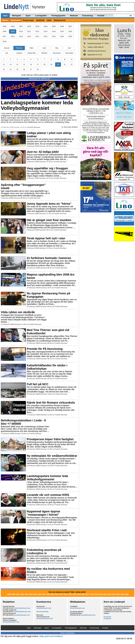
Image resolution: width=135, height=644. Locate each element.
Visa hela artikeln (70, 127)
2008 (5, 31)
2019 (21, 37)
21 (65, 65)
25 (17, 70)
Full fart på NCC (38, 384)
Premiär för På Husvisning (45, 349)
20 (58, 65)
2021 (37, 37)
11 (72, 59)
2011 (29, 31)
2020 (29, 37)
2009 (13, 31)
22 (72, 65)
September (32, 53)
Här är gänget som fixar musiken (49, 220)
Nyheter (5, 20)
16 (31, 65)
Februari (19, 48)
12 (4, 65)
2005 (54, 26)
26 (24, 70)
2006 (62, 26)
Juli (7, 53)
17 (38, 65)
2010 (21, 31)
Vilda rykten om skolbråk (18, 312)
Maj (57, 48)
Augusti (19, 53)
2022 (46, 37)
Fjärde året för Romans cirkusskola (51, 403)
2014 (54, 31)
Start (5, 16)
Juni (69, 48)
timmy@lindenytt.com (11, 622)
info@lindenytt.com (44, 608)
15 (24, 65)
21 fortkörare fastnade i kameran (49, 258)
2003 (37, 26)
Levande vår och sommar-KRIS (48, 495)
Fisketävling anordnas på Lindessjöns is (44, 552)
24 (11, 70)
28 (38, 70)
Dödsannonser (60, 20)
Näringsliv (17, 16)
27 (31, 70)
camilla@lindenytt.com (22, 612)
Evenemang (88, 16)
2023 (54, 37)
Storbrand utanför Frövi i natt (47, 530)
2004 (46, 26)
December (69, 53)
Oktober (44, 53)
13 (11, 65)
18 (44, 65)
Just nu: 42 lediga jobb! (43, 152)
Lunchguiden (41, 16)
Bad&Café (40, 20)
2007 (70, 26)
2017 (5, 37)
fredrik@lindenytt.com (22, 608)
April (44, 48)
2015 (62, 31)
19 (51, 65)
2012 (37, 31)
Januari (7, 48)
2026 (5, 42)
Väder (49, 20)
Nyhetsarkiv (16, 20)
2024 (62, 37)
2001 (21, 26)
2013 (46, 31)
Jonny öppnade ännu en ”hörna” (49, 204)
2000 (13, 26)
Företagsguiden (58, 16)
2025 (70, 37)
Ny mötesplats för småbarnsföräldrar (52, 456)
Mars (32, 48)
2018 (13, 37)
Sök (131, 16)
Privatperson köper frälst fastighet (50, 439)
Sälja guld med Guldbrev (51, 636)
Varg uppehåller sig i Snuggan (47, 168)
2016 (70, 31)
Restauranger (28, 20)
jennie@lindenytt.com (22, 615)
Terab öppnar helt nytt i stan (46, 238)
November (57, 53)
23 (4, 70)
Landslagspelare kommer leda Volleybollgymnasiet (37, 105)
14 (17, 65)
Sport (28, 16)
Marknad (74, 16)
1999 (5, 26)
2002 (29, 26)
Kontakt (101, 16)
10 (65, 59)
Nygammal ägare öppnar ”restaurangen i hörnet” (43, 513)
